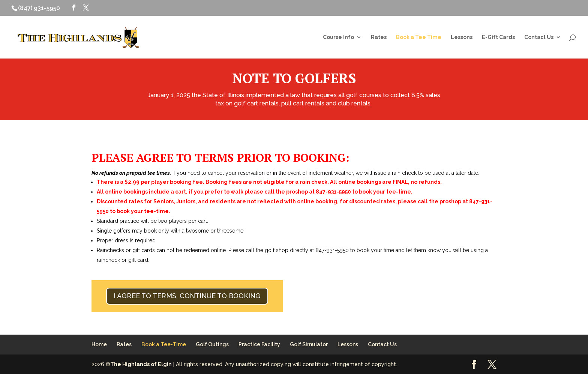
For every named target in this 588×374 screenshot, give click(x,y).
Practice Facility (259, 344)
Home (99, 344)
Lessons (462, 37)
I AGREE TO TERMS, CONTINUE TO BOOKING (187, 296)
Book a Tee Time (419, 37)
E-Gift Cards (498, 37)
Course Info (338, 37)
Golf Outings (212, 344)
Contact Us (539, 37)
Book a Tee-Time (164, 344)
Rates (379, 37)
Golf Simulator (309, 344)
